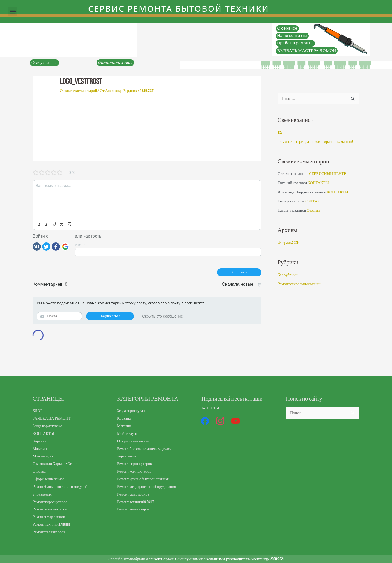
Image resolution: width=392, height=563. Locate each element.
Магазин (40, 449)
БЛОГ (38, 411)
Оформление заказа (49, 479)
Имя (80, 245)
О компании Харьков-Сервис (57, 464)
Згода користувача (48, 426)
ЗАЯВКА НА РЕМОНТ (53, 418)
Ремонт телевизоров (50, 532)
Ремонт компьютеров (51, 509)
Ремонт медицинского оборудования (148, 487)
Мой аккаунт (43, 456)
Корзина (40, 441)
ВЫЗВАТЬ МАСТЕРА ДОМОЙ (307, 51)
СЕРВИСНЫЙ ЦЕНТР (328, 174)
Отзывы (313, 211)
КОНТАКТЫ (319, 184)
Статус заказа (45, 63)
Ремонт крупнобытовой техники (145, 479)
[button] (13, 12)
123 (280, 133)
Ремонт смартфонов (50, 517)
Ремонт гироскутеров (51, 502)
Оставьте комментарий (79, 91)
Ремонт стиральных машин (301, 284)
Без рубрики (288, 276)
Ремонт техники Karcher (52, 524)
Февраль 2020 (289, 243)
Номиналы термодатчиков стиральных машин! (317, 142)
